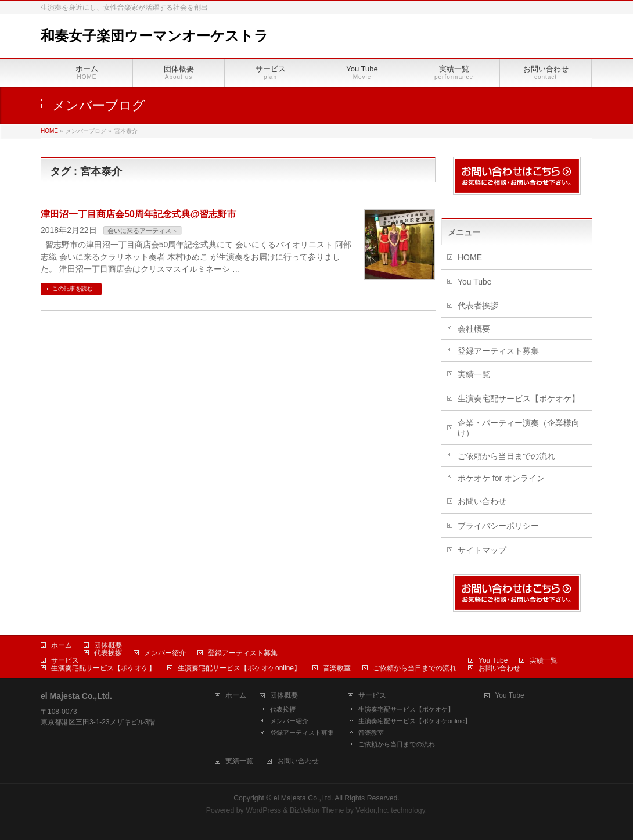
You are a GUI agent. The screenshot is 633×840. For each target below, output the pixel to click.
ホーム (62, 645)
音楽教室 (337, 668)
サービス (65, 660)
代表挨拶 (108, 653)
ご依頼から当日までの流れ (506, 456)
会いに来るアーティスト (143, 231)
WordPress (263, 810)
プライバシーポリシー (498, 526)
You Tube (475, 282)
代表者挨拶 (478, 306)
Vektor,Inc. (372, 810)
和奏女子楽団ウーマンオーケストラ (154, 36)
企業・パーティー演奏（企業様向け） (519, 428)
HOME (470, 257)
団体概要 (108, 645)
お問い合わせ (482, 501)
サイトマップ (482, 550)
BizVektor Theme (317, 810)
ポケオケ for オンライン (501, 478)
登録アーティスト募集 (498, 351)
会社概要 (474, 329)
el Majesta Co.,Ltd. (303, 798)
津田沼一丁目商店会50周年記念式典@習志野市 (139, 214)
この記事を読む (73, 288)
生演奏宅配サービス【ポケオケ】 (519, 399)
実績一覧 (474, 374)
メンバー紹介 (165, 653)
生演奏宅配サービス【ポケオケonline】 (239, 668)
